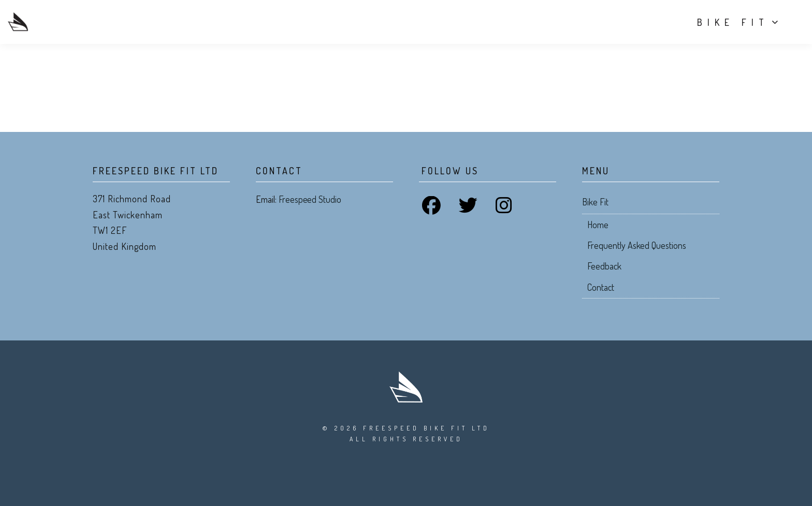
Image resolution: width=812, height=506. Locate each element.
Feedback (604, 266)
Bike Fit (725, 22)
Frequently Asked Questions (637, 245)
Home (598, 225)
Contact (601, 287)
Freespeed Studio (310, 199)
